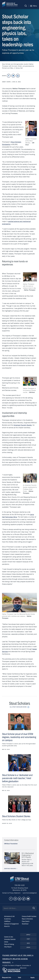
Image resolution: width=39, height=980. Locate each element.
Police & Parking (9, 944)
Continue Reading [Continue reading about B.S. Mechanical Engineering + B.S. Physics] (10, 869)
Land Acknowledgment (29, 893)
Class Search (26, 921)
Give (28, 943)
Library (6, 942)
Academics (7, 919)
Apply (28, 935)
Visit (28, 939)
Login (28, 948)
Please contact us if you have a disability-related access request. (18, 959)
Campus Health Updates (29, 916)
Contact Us (6, 893)
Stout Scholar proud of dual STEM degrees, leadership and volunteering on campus (19, 737)
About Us (7, 926)
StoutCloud (25, 924)
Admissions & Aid (9, 916)
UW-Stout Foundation (11, 844)
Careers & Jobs (9, 937)
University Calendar (10, 939)
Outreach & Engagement (11, 924)
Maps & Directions (27, 919)
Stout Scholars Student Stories (16, 816)
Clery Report (8, 947)
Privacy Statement (15, 893)
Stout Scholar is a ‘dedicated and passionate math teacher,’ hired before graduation (17, 778)
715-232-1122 (19, 885)
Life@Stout (7, 921)
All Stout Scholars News (18, 707)
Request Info (7, 978)
